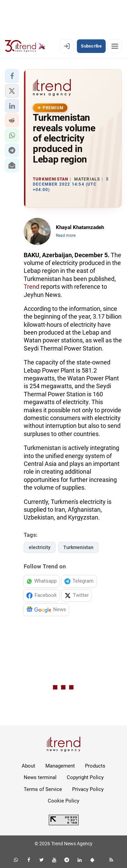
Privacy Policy (88, 789)
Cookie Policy (63, 801)
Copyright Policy (85, 777)
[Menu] (115, 46)
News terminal (40, 777)
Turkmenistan (78, 547)
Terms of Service (43, 789)
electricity (40, 547)
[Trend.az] (25, 46)
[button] (12, 76)
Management (60, 766)
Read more (66, 235)
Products (95, 766)
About (28, 766)
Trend (31, 287)
